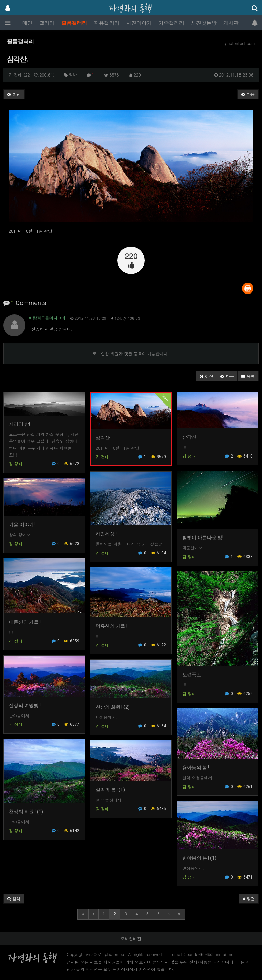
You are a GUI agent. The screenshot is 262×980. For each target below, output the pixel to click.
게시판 (231, 23)
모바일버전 (131, 938)
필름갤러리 (74, 23)
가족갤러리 (171, 23)
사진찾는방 (204, 23)
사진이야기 (139, 23)
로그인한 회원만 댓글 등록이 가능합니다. (131, 353)
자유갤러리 (107, 23)
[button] (206, 376)
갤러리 (47, 23)
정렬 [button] (249, 899)
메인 (27, 23)
